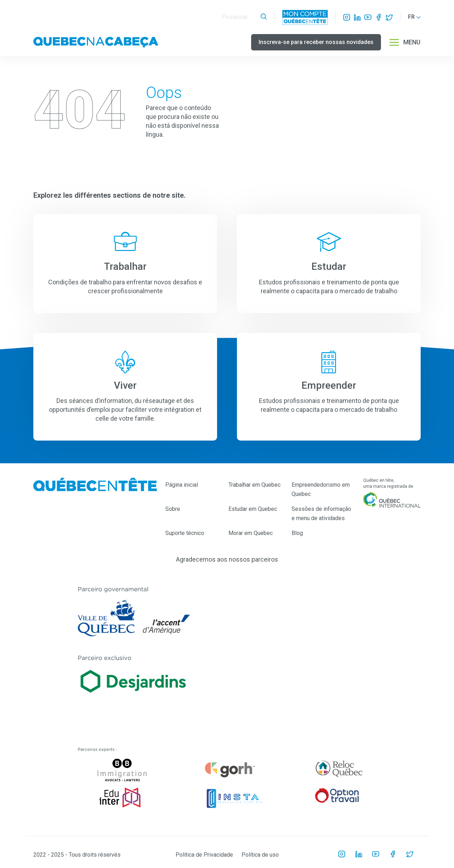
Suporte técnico (185, 533)
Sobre (173, 509)
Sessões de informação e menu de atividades (321, 514)
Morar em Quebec (251, 533)
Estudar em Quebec (253, 509)
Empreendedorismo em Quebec (321, 489)
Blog (297, 533)
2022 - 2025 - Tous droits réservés (77, 855)
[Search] (239, 17)
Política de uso (260, 855)
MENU (404, 42)
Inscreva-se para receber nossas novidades (316, 42)
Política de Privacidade (204, 855)
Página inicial (182, 485)
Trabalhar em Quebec (254, 485)
